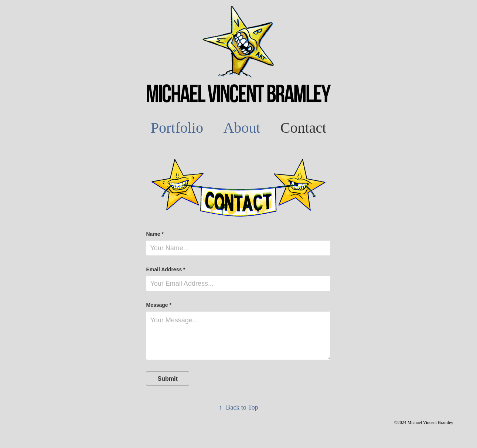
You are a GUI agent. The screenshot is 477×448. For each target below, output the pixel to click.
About (242, 128)
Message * (159, 305)
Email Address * (166, 269)
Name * (155, 234)
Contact (303, 128)
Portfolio (177, 128)
